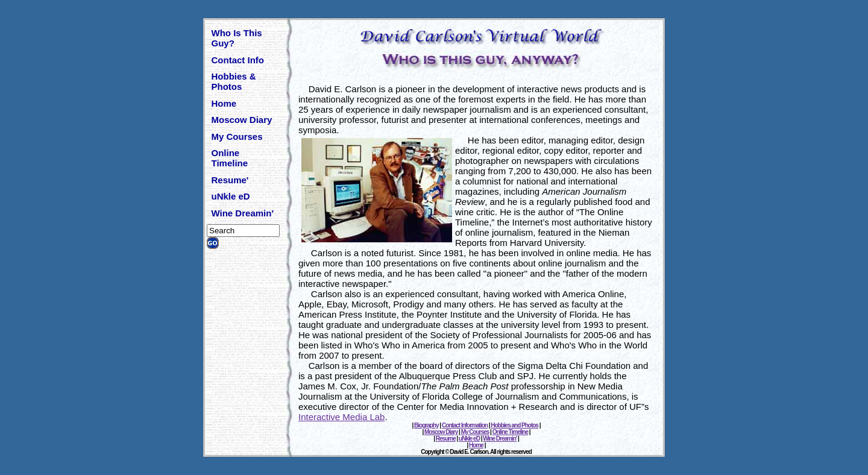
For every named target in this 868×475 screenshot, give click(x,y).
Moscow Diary (242, 120)
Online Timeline (230, 158)
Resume (446, 439)
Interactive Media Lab (341, 417)
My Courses (237, 137)
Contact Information (465, 425)
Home (224, 103)
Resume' (230, 180)
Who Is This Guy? (237, 38)
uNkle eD (231, 196)
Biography (426, 425)
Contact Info (238, 60)
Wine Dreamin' (243, 213)
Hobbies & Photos (234, 81)
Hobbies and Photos (514, 425)
